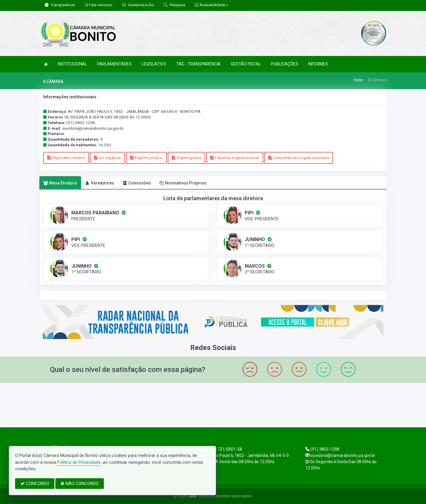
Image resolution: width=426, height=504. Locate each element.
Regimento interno (66, 158)
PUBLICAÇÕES (285, 64)
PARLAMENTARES (114, 64)
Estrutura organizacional (235, 158)
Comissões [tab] (137, 183)
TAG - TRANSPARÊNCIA (199, 64)
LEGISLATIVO (154, 64)
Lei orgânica (107, 158)
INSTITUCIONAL (72, 64)
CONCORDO (35, 484)
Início (359, 80)
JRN (192, 496)
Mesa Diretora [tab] (60, 183)
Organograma (187, 158)
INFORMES (318, 64)
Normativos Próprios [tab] (183, 183)
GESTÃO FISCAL (246, 64)
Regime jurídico (147, 158)
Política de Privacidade (79, 462)
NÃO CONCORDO (80, 484)
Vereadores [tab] (100, 183)
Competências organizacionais (299, 158)
